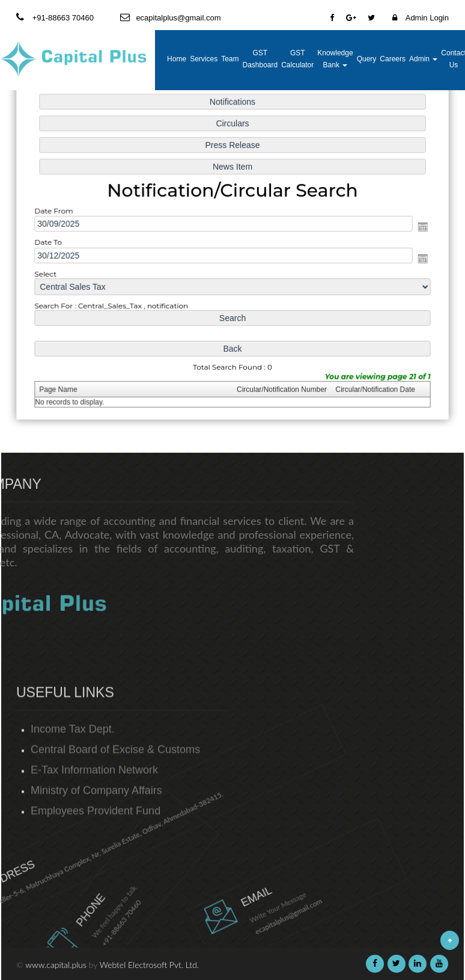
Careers (393, 59)
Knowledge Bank (335, 59)
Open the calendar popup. (418, 227)
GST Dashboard (260, 59)
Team (230, 59)
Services (204, 59)
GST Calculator (297, 59)
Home (177, 59)
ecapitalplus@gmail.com (243, 916)
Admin (423, 59)
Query (367, 59)
